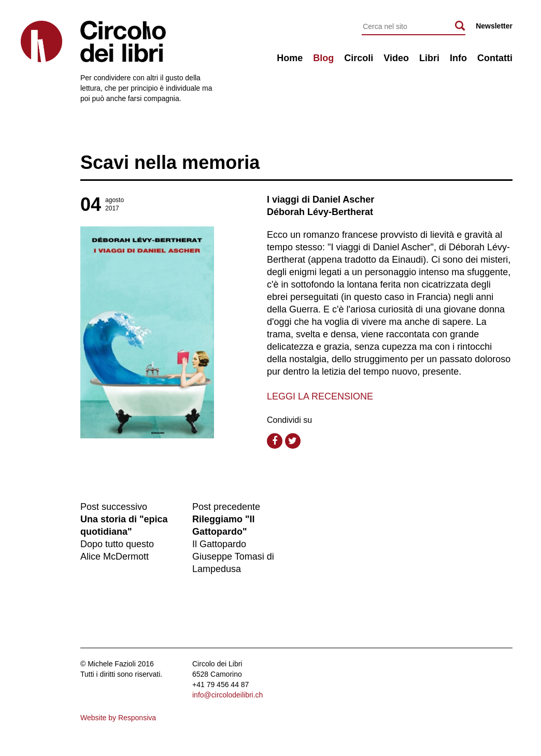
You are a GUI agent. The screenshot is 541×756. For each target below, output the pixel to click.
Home (290, 58)
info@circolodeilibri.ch (227, 695)
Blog (323, 58)
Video (396, 58)
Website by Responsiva (118, 718)
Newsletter (494, 26)
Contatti (495, 58)
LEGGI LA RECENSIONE (320, 396)
